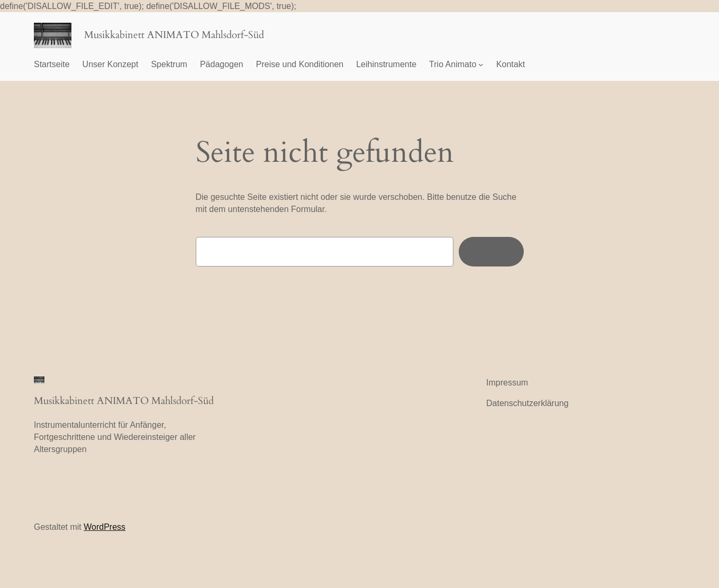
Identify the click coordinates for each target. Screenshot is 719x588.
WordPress (104, 527)
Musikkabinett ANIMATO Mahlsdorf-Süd (174, 35)
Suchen (491, 251)
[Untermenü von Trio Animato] (481, 65)
